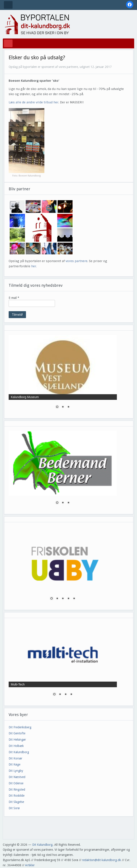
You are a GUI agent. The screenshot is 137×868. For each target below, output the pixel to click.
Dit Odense (16, 783)
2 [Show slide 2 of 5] (57, 599)
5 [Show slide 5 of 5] (74, 599)
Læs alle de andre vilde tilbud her (34, 102)
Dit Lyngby (16, 771)
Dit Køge (15, 764)
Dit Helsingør (17, 740)
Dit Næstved (17, 777)
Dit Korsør (15, 758)
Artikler (30, 865)
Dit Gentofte (17, 733)
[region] (63, 374)
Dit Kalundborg (19, 752)
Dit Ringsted (17, 790)
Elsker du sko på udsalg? (37, 58)
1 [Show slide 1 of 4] (54, 695)
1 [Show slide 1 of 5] (52, 599)
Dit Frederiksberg (20, 727)
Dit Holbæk (16, 746)
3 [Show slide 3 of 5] (63, 599)
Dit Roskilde (17, 796)
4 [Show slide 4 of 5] (68, 599)
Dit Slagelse (16, 802)
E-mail (14, 298)
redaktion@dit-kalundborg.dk (102, 860)
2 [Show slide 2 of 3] (63, 407)
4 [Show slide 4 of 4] (71, 695)
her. (34, 266)
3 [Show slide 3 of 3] (68, 407)
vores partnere (77, 261)
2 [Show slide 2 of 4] (60, 695)
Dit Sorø (14, 808)
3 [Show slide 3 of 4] (66, 695)
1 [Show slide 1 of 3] (57, 407)
